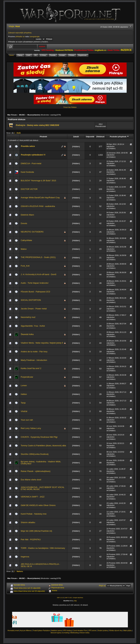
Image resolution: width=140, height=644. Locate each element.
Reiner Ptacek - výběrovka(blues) (36, 471)
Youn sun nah (27, 420)
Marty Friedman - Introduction (34, 360)
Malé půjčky (127, 631)
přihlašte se (20, 36)
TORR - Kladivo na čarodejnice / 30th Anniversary (43, 548)
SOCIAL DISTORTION (31, 300)
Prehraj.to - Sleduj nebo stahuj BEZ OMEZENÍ (37, 125)
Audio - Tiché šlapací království (35, 283)
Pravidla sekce (28, 146)
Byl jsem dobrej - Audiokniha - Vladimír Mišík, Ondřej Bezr (41, 463)
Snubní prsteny (103, 631)
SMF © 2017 (69, 598)
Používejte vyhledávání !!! (33, 155)
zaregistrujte (35, 36)
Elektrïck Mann (27, 215)
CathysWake (26, 240)
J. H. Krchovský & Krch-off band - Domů (39, 274)
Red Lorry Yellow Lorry (31, 428)
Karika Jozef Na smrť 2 (31, 368)
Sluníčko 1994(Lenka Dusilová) (35, 454)
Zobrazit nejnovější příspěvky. (20, 33)
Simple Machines (78, 598)
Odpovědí (90, 137)
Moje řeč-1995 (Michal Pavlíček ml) (37, 531)
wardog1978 (55, 115)
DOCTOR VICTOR (29, 189)
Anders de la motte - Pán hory (34, 352)
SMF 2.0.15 (60, 598)
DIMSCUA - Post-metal (31, 163)
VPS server (92, 631)
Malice (24, 249)
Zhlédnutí (100, 137)
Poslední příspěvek (119, 137)
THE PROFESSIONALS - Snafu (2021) (38, 257)
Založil (76, 137)
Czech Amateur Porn (80, 631)
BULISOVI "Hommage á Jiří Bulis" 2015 (38, 181)
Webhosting (75, 633)
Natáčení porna (56, 631)
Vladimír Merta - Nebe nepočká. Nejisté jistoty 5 (42, 343)
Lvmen (24, 385)
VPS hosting (67, 631)
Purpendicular (27, 377)
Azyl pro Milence (26, 631)
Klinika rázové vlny (116, 631)
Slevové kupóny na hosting (60, 633)
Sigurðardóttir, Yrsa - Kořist (33, 326)
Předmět (43, 137)
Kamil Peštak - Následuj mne (34, 514)
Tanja (23, 403)
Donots (24, 223)
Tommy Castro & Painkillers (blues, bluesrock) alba (43, 446)
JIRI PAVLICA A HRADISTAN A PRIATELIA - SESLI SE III (40, 565)
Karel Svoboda (27, 172)
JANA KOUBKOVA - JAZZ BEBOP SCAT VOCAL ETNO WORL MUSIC (43, 488)
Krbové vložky (85, 633)
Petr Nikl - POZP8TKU (31, 540)
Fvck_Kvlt (25, 266)
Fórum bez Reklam (70, 107)
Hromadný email (13, 631)
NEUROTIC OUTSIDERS (32, 232)
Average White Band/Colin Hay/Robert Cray (40, 198)
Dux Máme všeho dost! (31, 480)
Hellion (24, 394)
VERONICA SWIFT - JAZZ (33, 497)
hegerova (25, 557)
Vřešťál (24, 411)
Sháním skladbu (28, 522)
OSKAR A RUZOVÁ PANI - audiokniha (38, 206)
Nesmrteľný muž (28, 317)
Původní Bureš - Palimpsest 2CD (36, 292)
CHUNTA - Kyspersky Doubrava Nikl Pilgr (39, 437)
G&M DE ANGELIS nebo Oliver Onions (38, 505)
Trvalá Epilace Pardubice (41, 631)
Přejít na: (102, 586)
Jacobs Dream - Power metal (34, 309)
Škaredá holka (27, 334)
